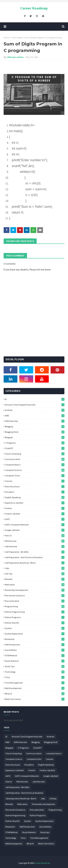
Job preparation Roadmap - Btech (35, 563)
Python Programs (35, 617)
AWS (35, 416)
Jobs (35, 568)
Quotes (35, 628)
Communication (35, 459)
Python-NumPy (35, 623)
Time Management (35, 683)
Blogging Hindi (35, 432)
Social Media (35, 650)
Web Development (35, 688)
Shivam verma (15, 57)
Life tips (35, 574)
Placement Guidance (35, 595)
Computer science (35, 470)
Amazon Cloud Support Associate (35, 405)
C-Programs (35, 443)
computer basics (35, 465)
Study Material (35, 661)
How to (35, 536)
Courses (35, 481)
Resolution (35, 639)
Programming (35, 606)
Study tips (35, 666)
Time (35, 677)
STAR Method (35, 655)
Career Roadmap (34, 8)
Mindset (35, 579)
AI (35, 399)
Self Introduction (35, 645)
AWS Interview (35, 421)
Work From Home (35, 699)
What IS (35, 694)
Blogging (35, 426)
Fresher (35, 508)
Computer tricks (35, 476)
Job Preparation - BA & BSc (35, 552)
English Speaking (35, 497)
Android (35, 410)
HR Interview (35, 541)
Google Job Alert (35, 530)
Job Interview (35, 546)
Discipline (35, 492)
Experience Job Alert (35, 503)
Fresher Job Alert (35, 514)
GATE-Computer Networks (35, 525)
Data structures (35, 486)
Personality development (35, 590)
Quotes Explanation (35, 634)
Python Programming (35, 612)
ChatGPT (35, 448)
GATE (35, 519)
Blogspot (35, 437)
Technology (17, 38)
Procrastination (35, 601)
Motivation (35, 585)
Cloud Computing (35, 454)
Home (6, 38)
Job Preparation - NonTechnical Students (35, 557)
